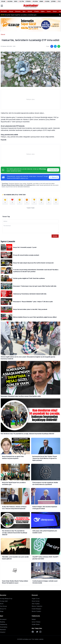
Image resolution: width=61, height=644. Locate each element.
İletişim (34, 619)
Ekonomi (18, 11)
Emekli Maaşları (36, 609)
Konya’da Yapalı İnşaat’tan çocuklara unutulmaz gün (19, 15)
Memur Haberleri (37, 606)
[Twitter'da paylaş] (55, 46)
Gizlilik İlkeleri (36, 624)
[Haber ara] (60, 15)
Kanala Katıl (53, 170)
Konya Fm (3, 609)
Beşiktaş (2, 622)
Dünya (55, 11)
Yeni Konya (3, 606)
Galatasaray (4, 624)
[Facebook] (33, 632)
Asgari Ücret (36, 599)
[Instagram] (40, 632)
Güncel (11, 11)
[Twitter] (37, 632)
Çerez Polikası (36, 622)
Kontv (2, 604)
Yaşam (49, 11)
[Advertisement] (30, 99)
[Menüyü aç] (2, 6)
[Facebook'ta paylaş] (52, 46)
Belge (2, 611)
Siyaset (30, 11)
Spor (24, 11)
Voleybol (3, 632)
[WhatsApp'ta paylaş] (59, 46)
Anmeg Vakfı (4, 601)
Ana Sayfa (4, 11)
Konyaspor (3, 619)
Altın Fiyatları (36, 604)
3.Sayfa (36, 11)
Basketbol (3, 630)
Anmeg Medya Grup (6, 599)
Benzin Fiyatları (36, 611)
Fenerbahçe (4, 627)
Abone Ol (54, 177)
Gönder (55, 236)
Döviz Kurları (36, 601)
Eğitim (43, 11)
